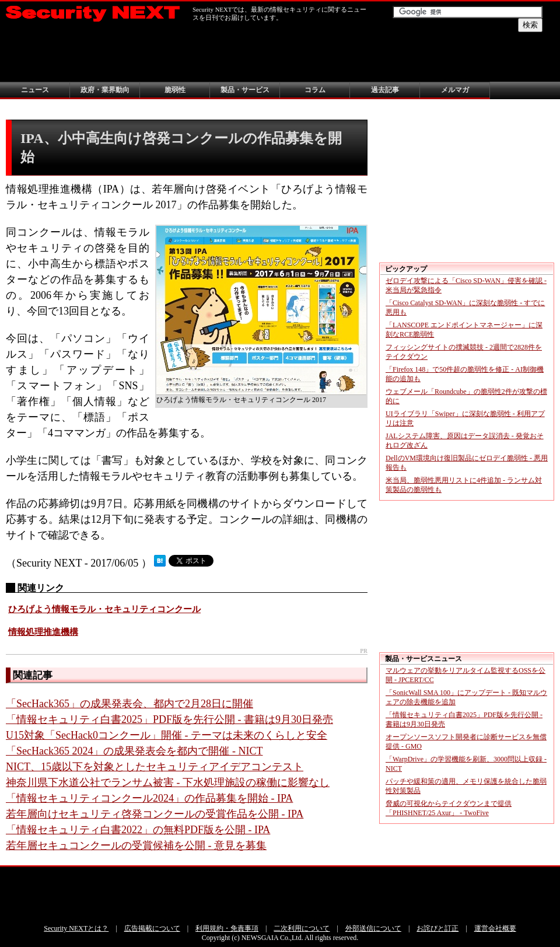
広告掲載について (152, 928)
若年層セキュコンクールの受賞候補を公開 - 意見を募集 (136, 845)
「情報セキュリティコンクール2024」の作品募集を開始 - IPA (149, 798)
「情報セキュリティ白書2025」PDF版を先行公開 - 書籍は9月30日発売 (169, 719)
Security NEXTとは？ (76, 928)
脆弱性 (175, 90)
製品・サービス (245, 90)
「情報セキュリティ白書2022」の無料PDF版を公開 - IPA (138, 830)
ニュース (35, 90)
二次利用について (302, 928)
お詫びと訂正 (437, 928)
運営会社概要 (495, 928)
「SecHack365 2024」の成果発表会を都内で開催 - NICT (134, 751)
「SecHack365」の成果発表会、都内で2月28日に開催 (129, 704)
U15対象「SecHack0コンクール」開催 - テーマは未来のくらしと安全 (167, 735)
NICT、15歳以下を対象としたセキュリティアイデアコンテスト (155, 767)
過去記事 (385, 90)
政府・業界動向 (105, 90)
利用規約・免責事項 (227, 928)
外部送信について (373, 928)
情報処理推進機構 (43, 632)
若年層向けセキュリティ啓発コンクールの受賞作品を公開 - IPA (155, 814)
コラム (315, 90)
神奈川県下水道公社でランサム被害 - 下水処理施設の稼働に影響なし (168, 782)
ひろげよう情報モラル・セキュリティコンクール (104, 609)
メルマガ (455, 90)
